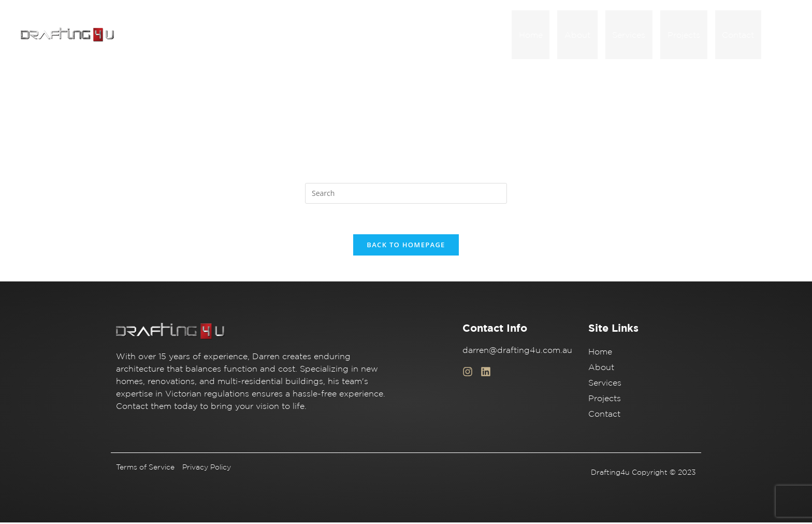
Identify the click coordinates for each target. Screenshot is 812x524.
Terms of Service (145, 469)
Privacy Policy (207, 469)
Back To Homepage (406, 246)
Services (639, 35)
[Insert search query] (406, 194)
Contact (740, 35)
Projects (690, 35)
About (591, 35)
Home (548, 35)
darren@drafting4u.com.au (517, 351)
